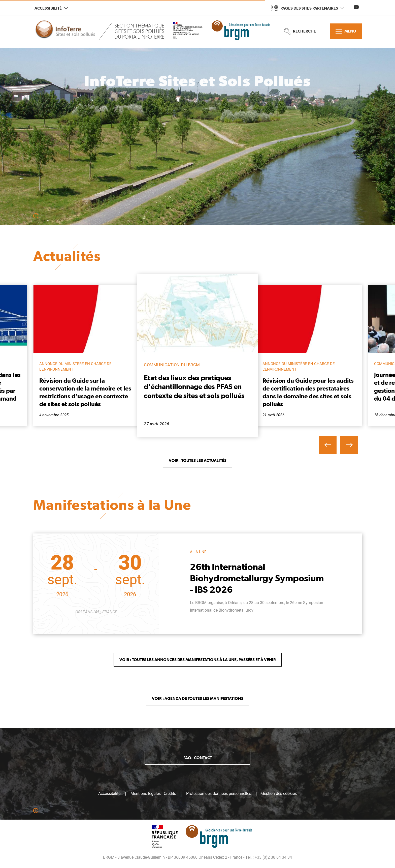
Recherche (300, 31)
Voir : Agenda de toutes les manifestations (198, 698)
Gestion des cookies (279, 794)
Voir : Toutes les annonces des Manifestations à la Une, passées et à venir (198, 660)
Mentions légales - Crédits (153, 794)
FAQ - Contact (198, 758)
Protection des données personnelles (219, 794)
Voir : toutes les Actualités (198, 460)
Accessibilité (51, 8)
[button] (328, 445)
